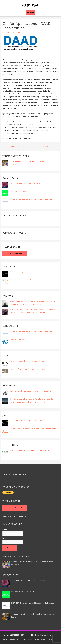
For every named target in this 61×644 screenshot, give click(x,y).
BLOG (43, 639)
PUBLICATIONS (34, 639)
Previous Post (15, 146)
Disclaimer (36, 635)
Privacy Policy (46, 635)
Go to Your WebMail (15, 253)
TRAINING (23, 639)
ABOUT (6, 639)
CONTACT (50, 639)
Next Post (48, 146)
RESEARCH (14, 639)
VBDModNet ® (25, 635)
